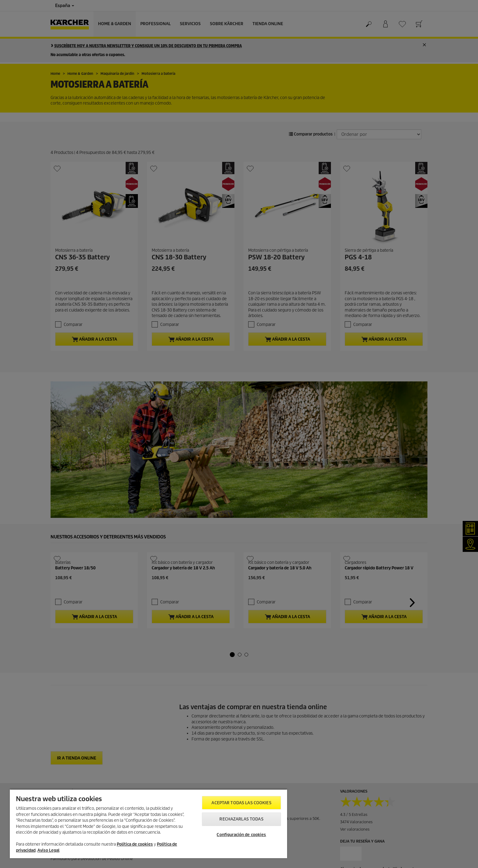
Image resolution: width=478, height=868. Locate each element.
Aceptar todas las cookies (241, 803)
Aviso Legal (48, 850)
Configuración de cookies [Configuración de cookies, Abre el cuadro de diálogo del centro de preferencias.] (241, 835)
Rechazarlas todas (241, 819)
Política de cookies (135, 844)
